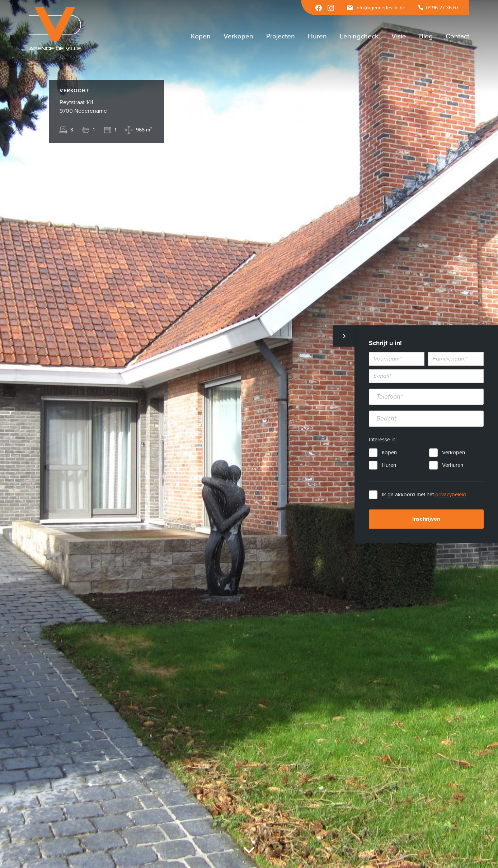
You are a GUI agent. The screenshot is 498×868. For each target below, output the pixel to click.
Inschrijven (426, 519)
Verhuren (453, 465)
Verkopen (454, 452)
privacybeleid (451, 495)
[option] (249, 434)
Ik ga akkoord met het (424, 495)
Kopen (389, 452)
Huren (389, 465)
